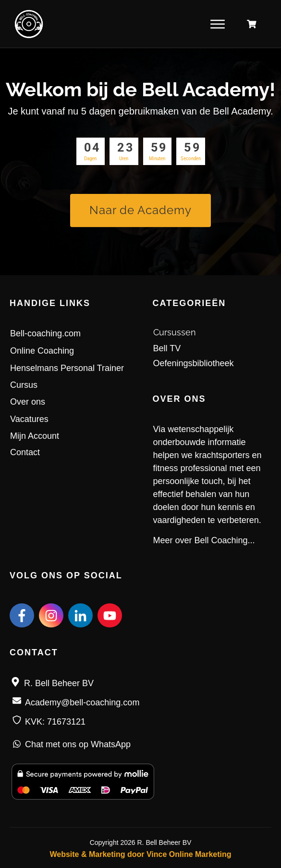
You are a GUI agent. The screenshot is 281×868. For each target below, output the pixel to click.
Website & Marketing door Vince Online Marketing (140, 854)
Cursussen (175, 332)
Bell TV (167, 348)
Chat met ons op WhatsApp (78, 744)
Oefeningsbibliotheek (194, 363)
